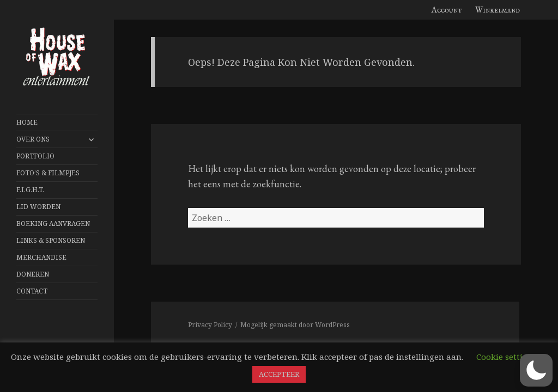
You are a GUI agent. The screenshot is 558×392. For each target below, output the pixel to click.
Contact (32, 291)
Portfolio (35, 156)
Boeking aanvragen (53, 223)
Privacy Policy (210, 325)
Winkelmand (498, 10)
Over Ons (33, 139)
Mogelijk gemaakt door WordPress (295, 325)
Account (447, 10)
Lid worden (38, 207)
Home (27, 122)
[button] (536, 370)
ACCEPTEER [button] (279, 374)
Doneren (33, 274)
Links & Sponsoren (51, 240)
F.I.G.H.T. (30, 190)
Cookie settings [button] (507, 357)
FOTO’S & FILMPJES (48, 173)
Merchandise (41, 257)
